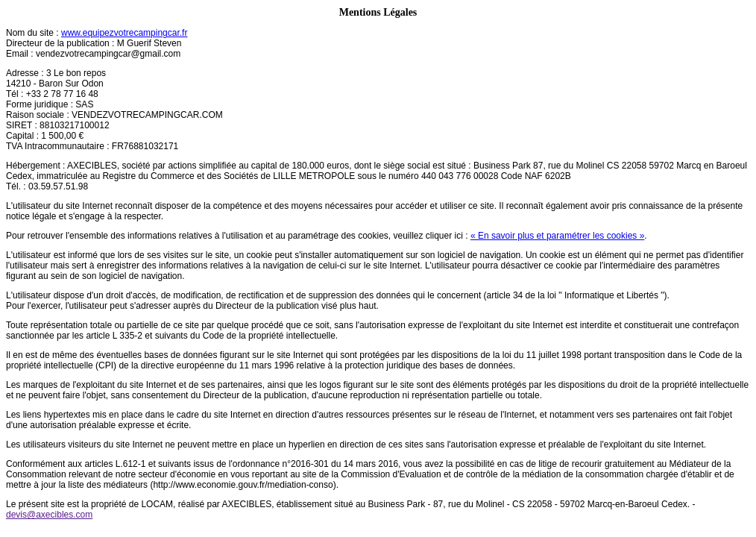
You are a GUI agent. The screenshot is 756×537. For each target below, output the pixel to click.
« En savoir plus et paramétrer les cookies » (557, 236)
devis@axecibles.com (49, 515)
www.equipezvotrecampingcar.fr (124, 33)
